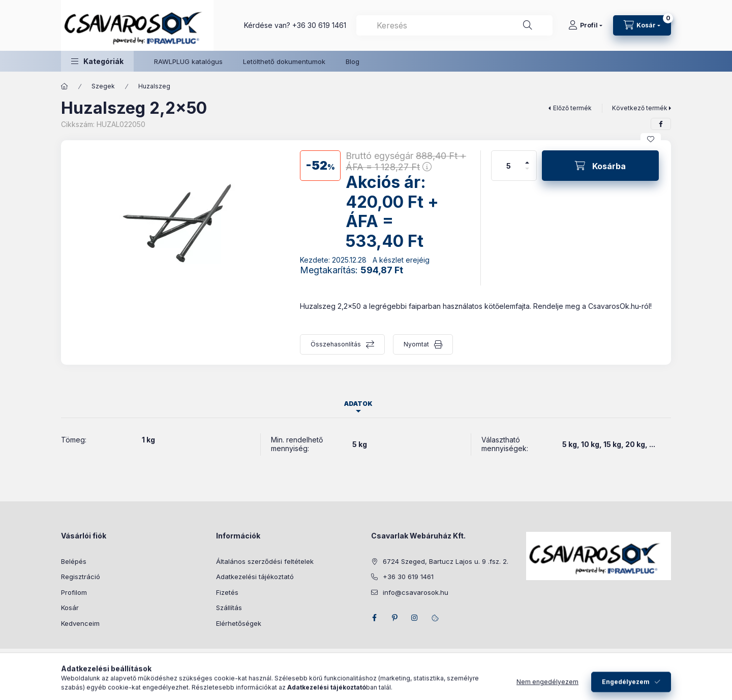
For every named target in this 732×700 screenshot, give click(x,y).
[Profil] (585, 25)
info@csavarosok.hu (416, 592)
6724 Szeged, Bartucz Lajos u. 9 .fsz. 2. (446, 561)
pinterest (394, 618)
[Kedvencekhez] (651, 139)
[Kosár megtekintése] (642, 25)
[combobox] (454, 25)
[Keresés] (528, 25)
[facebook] (661, 124)
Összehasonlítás (336, 344)
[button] (97, 61)
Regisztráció (81, 577)
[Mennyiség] (509, 166)
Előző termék (572, 108)
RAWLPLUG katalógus (188, 61)
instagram (415, 618)
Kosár (70, 608)
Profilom (74, 592)
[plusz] (527, 158)
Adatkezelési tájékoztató (255, 577)
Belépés (74, 561)
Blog (353, 61)
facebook (374, 618)
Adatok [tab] (358, 404)
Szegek (103, 86)
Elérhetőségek (239, 623)
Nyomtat (416, 344)
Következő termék (640, 108)
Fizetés (227, 592)
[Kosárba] (600, 166)
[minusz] (527, 173)
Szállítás (229, 608)
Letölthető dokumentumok (284, 61)
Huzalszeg (154, 86)
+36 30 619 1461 (319, 25)
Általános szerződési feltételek (265, 561)
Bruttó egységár (406, 161)
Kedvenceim (80, 623)
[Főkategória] (65, 86)
